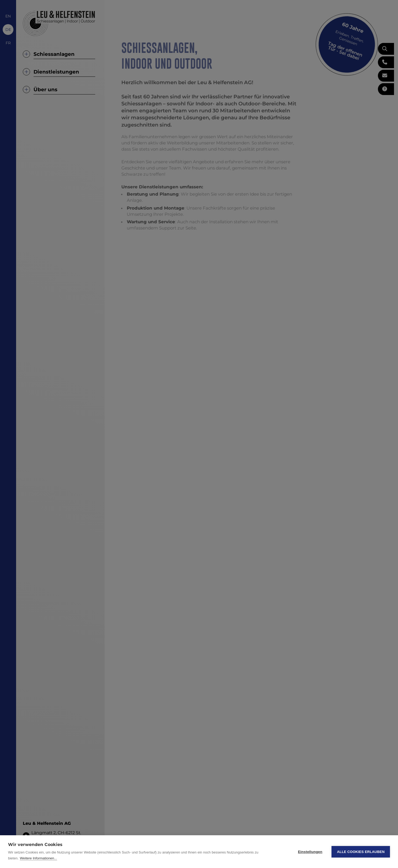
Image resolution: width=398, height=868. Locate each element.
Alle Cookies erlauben (361, 852)
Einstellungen (310, 852)
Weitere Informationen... (38, 858)
